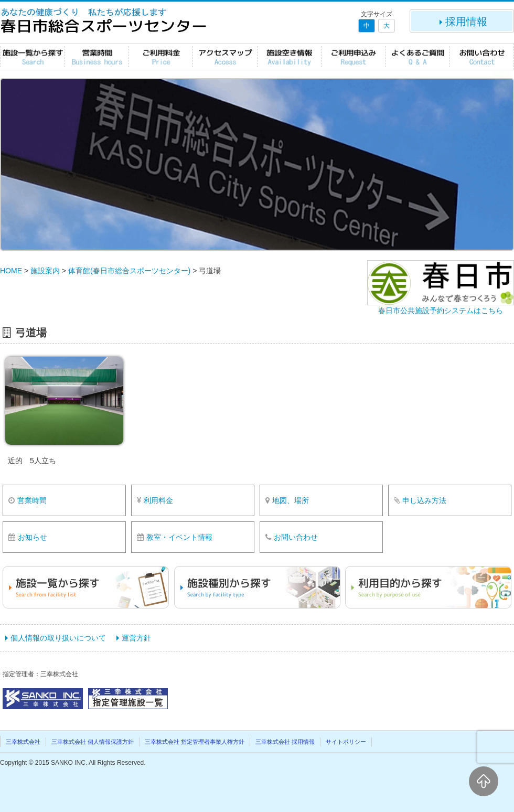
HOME (11, 271)
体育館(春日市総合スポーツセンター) (129, 271)
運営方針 (136, 638)
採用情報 (462, 22)
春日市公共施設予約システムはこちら (441, 311)
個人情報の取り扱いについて (58, 638)
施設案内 (45, 271)
